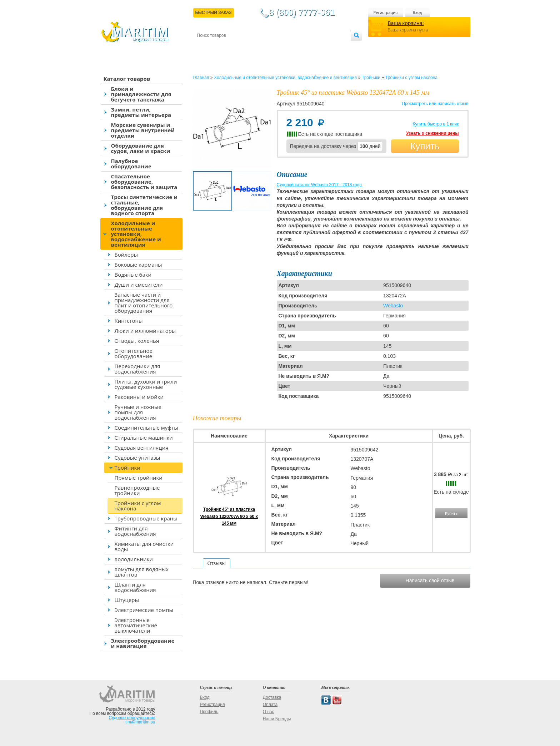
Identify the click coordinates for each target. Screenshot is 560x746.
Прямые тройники (139, 478)
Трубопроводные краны (146, 518)
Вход (417, 12)
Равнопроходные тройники (137, 490)
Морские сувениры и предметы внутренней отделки (143, 130)
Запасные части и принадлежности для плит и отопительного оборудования (144, 303)
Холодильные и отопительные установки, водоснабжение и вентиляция (136, 234)
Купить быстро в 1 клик (436, 124)
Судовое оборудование (132, 718)
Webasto (393, 306)
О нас (269, 712)
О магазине (282, 47)
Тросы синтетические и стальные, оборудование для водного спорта (144, 205)
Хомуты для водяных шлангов (142, 572)
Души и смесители (139, 285)
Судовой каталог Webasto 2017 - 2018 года (319, 185)
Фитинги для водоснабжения (135, 531)
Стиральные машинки (144, 438)
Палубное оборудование (131, 164)
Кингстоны (129, 321)
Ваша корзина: (406, 23)
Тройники (127, 468)
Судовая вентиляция (142, 448)
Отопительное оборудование (134, 353)
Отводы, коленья (137, 341)
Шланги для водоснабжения (135, 587)
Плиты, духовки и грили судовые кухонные (146, 384)
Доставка (232, 47)
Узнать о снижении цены (432, 133)
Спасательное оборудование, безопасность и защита (144, 182)
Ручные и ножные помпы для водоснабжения (138, 412)
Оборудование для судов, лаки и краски (141, 148)
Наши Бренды (277, 719)
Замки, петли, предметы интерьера (141, 112)
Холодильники (134, 559)
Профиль (209, 712)
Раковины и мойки (139, 397)
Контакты (205, 47)
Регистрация (386, 12)
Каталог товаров (127, 79)
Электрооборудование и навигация (143, 643)
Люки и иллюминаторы (145, 331)
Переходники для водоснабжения (137, 369)
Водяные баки (133, 275)
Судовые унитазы (137, 458)
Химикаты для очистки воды (144, 546)
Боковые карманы (138, 265)
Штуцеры (127, 600)
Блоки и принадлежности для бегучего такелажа (141, 94)
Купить (425, 146)
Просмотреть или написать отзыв (435, 104)
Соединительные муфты (146, 428)
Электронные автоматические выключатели (136, 625)
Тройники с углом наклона (138, 506)
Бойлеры (126, 255)
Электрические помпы (144, 610)
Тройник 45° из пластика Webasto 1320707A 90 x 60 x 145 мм (229, 516)
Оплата (256, 47)
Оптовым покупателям (328, 47)
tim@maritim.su (140, 722)
